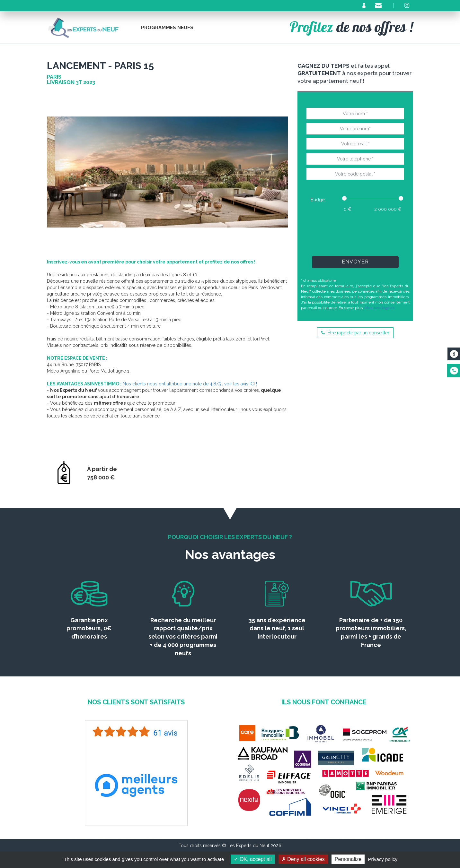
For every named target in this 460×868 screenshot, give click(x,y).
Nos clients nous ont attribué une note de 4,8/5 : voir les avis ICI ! (190, 384)
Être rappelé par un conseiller (355, 333)
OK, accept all (253, 859)
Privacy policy (383, 859)
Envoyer (355, 262)
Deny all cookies (303, 859)
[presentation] (355, 234)
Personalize (348, 859)
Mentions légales (380, 308)
